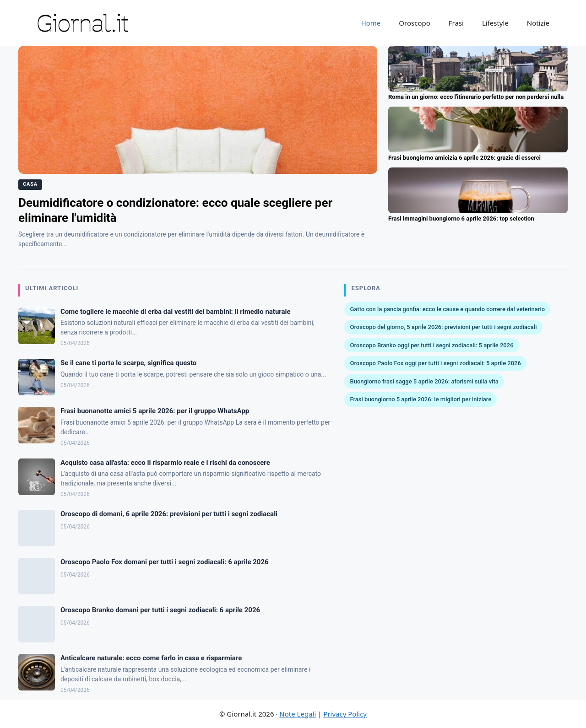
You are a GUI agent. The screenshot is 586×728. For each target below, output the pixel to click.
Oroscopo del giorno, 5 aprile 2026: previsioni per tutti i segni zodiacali (443, 327)
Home (371, 23)
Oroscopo (414, 23)
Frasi (456, 23)
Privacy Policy (345, 714)
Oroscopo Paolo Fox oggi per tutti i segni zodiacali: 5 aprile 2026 (435, 363)
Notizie (538, 23)
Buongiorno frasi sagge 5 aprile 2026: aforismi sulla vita (424, 381)
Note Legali (298, 714)
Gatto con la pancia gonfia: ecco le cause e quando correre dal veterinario (447, 309)
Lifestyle (495, 23)
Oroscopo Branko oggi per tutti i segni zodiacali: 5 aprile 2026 (431, 345)
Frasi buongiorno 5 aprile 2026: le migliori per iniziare (421, 399)
